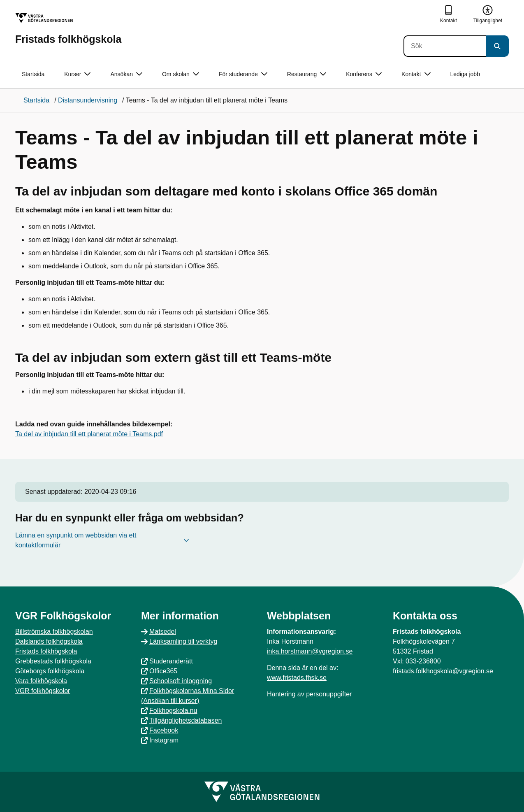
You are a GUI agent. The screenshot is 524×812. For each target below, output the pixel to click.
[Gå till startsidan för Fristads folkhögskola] (68, 29)
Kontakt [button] (416, 74)
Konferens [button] (364, 74)
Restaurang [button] (307, 74)
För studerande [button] (243, 74)
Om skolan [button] (181, 74)
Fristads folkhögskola (46, 651)
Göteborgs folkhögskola (50, 671)
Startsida (33, 74)
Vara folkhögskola (41, 681)
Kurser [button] (77, 74)
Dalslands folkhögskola (49, 641)
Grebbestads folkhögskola (53, 661)
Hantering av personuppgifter (309, 694)
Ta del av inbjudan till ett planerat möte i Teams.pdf (89, 434)
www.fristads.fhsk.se (297, 678)
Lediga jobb (465, 74)
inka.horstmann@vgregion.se (310, 651)
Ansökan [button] (126, 74)
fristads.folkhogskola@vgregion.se (443, 671)
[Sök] (445, 46)
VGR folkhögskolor (43, 691)
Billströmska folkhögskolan (54, 632)
